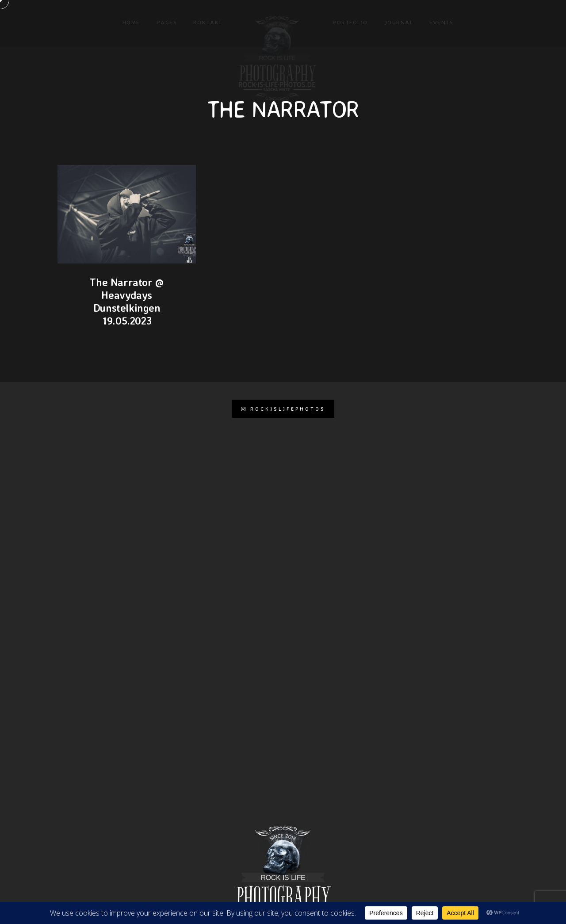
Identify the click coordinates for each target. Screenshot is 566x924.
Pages (167, 22)
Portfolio (350, 22)
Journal (399, 22)
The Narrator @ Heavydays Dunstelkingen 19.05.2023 (126, 301)
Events (441, 22)
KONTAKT (208, 22)
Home (131, 22)
